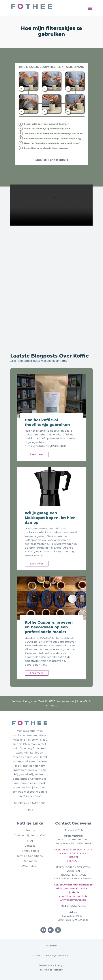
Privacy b (27, 851)
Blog (30, 841)
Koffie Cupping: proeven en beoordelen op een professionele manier (49, 627)
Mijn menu (30, 861)
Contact (30, 846)
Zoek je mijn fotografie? (30, 835)
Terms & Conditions (30, 856)
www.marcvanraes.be (73, 900)
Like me (30, 830)
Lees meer (37, 454)
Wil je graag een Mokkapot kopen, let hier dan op (50, 518)
